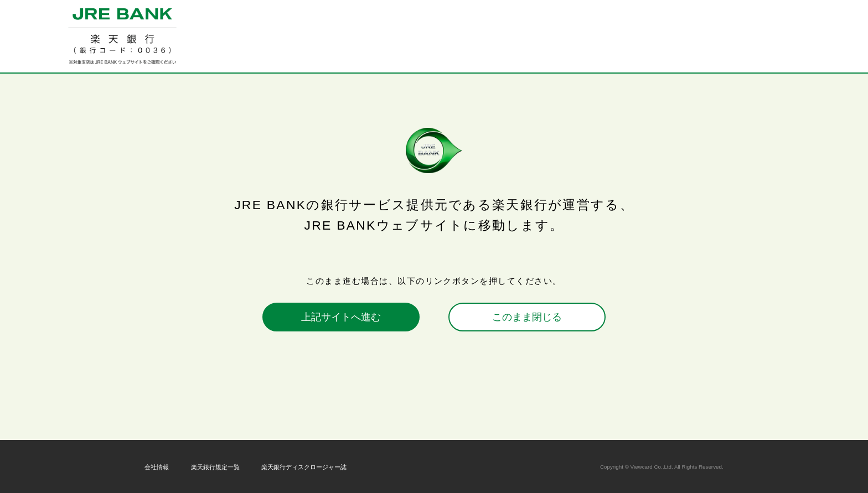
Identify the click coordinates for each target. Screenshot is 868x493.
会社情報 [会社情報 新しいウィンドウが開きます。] (157, 467)
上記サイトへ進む (341, 317)
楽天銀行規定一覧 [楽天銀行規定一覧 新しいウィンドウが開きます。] (215, 467)
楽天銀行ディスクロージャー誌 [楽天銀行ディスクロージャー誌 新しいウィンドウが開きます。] (304, 467)
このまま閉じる (527, 317)
